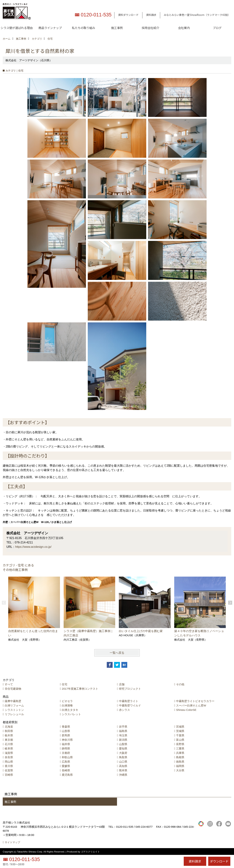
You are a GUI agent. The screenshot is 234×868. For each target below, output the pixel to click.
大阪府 (123, 753)
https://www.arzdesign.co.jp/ (33, 547)
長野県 (180, 744)
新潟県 (123, 740)
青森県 (66, 727)
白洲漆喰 (67, 705)
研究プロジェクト (130, 689)
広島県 (66, 762)
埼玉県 (123, 735)
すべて (9, 684)
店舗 (122, 684)
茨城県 (180, 731)
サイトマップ (12, 842)
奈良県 (9, 757)
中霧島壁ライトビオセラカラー (195, 701)
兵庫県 (180, 753)
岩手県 (123, 727)
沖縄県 (123, 775)
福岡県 (180, 766)
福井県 (66, 744)
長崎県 (66, 770)
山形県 (66, 731)
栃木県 (9, 735)
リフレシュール (14, 714)
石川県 (9, 744)
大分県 (180, 770)
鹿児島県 (67, 775)
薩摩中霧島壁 (13, 701)
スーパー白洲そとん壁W (191, 705)
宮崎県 (9, 775)
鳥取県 (123, 757)
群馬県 (66, 735)
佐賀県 (9, 770)
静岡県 (66, 748)
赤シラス (124, 710)
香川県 (9, 766)
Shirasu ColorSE (186, 710)
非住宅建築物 (13, 689)
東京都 (9, 740)
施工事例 (117, 28)
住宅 (65, 684)
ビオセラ (67, 701)
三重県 (180, 748)
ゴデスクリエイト (90, 852)
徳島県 (180, 762)
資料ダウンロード (128, 15)
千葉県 (180, 735)
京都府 (66, 753)
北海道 (9, 727)
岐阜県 (9, 748)
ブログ (217, 28)
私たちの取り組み (84, 28)
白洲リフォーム (14, 705)
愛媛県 (66, 766)
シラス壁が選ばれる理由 (17, 28)
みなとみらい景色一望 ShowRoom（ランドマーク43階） (197, 15)
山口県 (123, 762)
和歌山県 (67, 757)
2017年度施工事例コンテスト (80, 689)
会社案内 (184, 28)
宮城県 (180, 727)
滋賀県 (9, 753)
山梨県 (123, 744)
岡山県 (9, 762)
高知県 (123, 766)
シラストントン (14, 710)
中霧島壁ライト (129, 701)
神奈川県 (67, 740)
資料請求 (151, 15)
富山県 (180, 740)
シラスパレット (71, 714)
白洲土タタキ (70, 710)
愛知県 (123, 748)
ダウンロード (219, 861)
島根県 (180, 757)
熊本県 (123, 770)
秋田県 (9, 731)
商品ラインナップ (50, 28)
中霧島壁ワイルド (130, 705)
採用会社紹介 (150, 28)
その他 (180, 684)
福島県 (123, 731)
